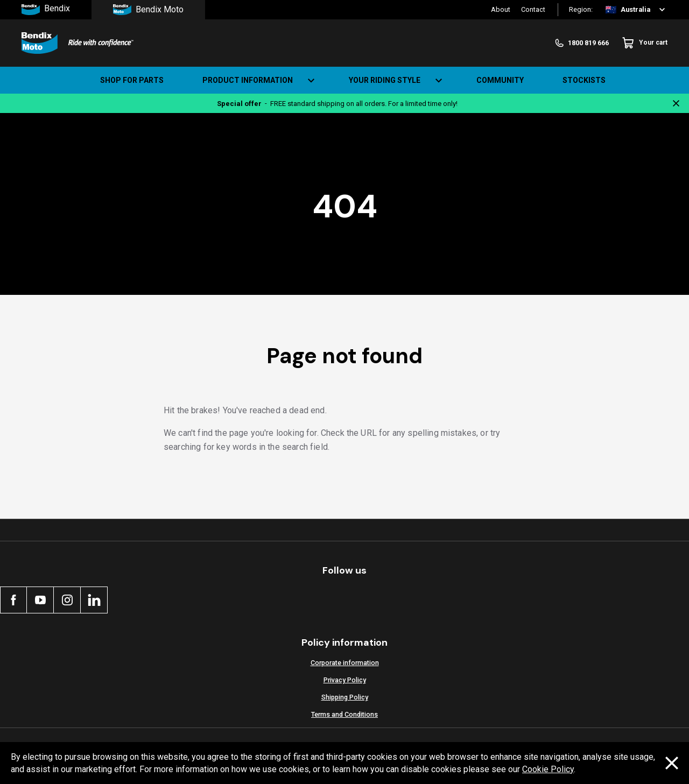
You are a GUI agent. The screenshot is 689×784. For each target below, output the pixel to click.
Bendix (46, 10)
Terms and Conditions (344, 714)
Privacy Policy (345, 680)
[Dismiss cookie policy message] (672, 763)
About (501, 9)
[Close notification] (676, 103)
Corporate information (345, 663)
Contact (533, 9)
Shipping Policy (345, 697)
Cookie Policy (548, 769)
